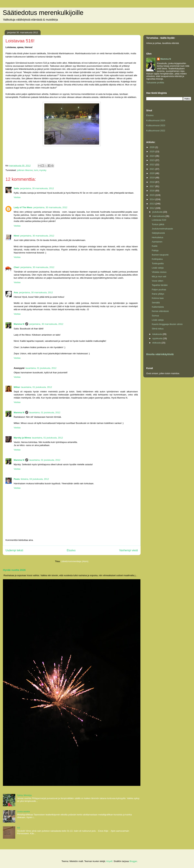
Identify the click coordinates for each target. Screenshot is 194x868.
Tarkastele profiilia (155, 83)
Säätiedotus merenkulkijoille (43, 13)
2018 (152, 182)
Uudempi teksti (14, 550)
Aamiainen (157, 242)
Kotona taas (158, 298)
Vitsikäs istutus (159, 272)
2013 (152, 204)
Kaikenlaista (158, 307)
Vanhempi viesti (129, 550)
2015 (152, 195)
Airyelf (109, 861)
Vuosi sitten (157, 281)
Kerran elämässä (160, 311)
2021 (152, 169)
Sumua (155, 316)
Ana (16, 292)
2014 (152, 199)
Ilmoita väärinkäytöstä (160, 354)
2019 (152, 178)
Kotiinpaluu (157, 259)
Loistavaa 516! (159, 220)
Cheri (17, 267)
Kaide (155, 246)
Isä (18, 828)
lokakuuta (157, 334)
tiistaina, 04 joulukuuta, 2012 (35, 479)
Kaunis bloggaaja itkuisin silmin (167, 324)
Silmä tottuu (158, 329)
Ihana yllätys (158, 294)
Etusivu (71, 550)
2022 (152, 165)
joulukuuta (158, 212)
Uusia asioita (23, 811)
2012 (152, 208)
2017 (152, 186)
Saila (16, 188)
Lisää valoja (158, 268)
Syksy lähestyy (24, 795)
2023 (152, 160)
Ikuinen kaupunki (160, 255)
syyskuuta (158, 338)
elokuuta (157, 343)
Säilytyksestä (158, 233)
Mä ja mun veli (159, 277)
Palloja (155, 250)
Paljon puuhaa (159, 290)
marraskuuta (159, 216)
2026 (152, 147)
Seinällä (156, 303)
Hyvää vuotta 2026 (14, 570)
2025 (152, 151)
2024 (152, 156)
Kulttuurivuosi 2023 (156, 125)
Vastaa (17, 197)
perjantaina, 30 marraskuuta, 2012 (37, 188)
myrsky (43, 170)
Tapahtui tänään (160, 285)
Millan (17, 387)
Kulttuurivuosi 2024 (156, 120)
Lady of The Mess (23, 207)
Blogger (133, 861)
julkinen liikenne (25, 170)
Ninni (17, 236)
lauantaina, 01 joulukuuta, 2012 (41, 368)
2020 (152, 173)
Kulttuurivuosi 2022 (156, 131)
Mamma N (19, 324)
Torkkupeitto (158, 263)
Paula (17, 479)
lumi (36, 170)
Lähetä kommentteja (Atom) (75, 561)
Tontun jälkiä (158, 224)
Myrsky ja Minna (22, 438)
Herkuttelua (157, 237)
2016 (152, 191)
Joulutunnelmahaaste (162, 229)
